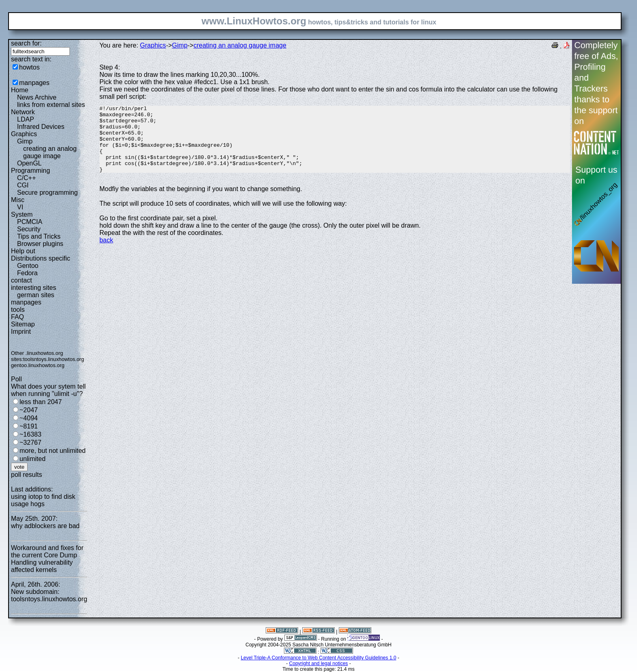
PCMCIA (30, 222)
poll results (26, 475)
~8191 (29, 426)
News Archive (37, 97)
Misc (18, 200)
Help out (23, 251)
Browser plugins (40, 244)
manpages (34, 83)
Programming (30, 171)
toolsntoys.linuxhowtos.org (54, 359)
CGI (23, 185)
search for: (26, 43)
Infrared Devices (41, 127)
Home (20, 90)
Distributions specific (41, 258)
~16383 (30, 434)
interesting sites (34, 288)
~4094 (29, 418)
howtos (29, 67)
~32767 (30, 443)
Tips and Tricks (39, 236)
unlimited (32, 459)
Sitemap (23, 324)
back (106, 253)
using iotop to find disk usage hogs (43, 500)
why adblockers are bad (45, 526)
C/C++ (26, 178)
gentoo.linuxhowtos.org (38, 365)
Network (23, 112)
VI (20, 207)
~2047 (29, 410)
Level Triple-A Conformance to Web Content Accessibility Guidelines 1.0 (319, 658)
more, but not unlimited (53, 451)
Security (29, 229)
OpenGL (29, 163)
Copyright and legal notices (319, 663)
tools (18, 310)
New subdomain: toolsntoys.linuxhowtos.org (49, 595)
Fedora (27, 273)
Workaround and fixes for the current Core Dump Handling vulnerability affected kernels (47, 559)
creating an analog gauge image (50, 152)
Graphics (24, 134)
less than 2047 (41, 402)
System (22, 214)
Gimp (25, 141)
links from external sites (51, 105)
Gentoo (28, 266)
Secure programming (47, 192)
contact (22, 280)
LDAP (26, 119)
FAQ (17, 317)
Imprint (21, 332)
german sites (36, 295)
